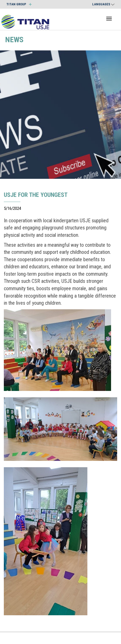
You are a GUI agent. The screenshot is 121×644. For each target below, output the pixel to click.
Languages (103, 4)
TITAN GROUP (19, 4)
